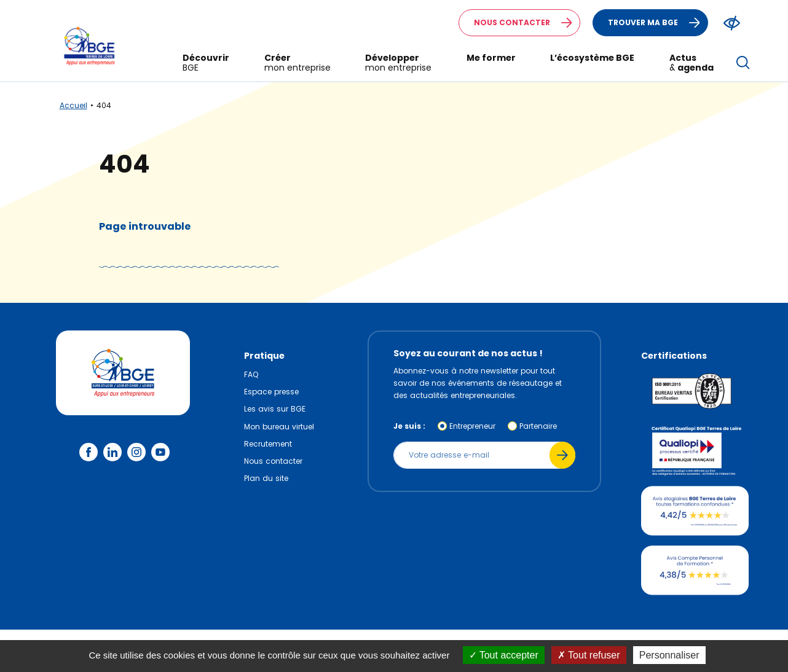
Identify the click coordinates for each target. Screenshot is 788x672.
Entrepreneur (472, 426)
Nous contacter (527, 23)
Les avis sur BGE (275, 409)
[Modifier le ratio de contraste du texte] (732, 23)
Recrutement (268, 444)
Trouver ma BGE (658, 23)
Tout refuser (589, 655)
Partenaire (538, 426)
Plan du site (266, 478)
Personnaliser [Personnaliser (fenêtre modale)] (669, 655)
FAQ (251, 374)
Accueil (73, 105)
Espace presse (271, 392)
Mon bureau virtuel (279, 427)
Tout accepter (504, 655)
